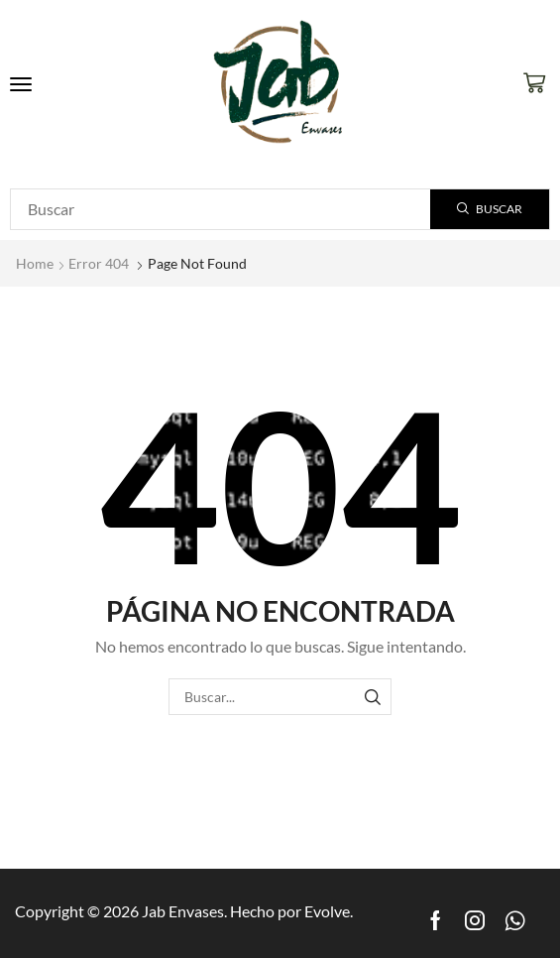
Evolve (327, 911)
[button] (21, 84)
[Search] (490, 209)
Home (35, 263)
